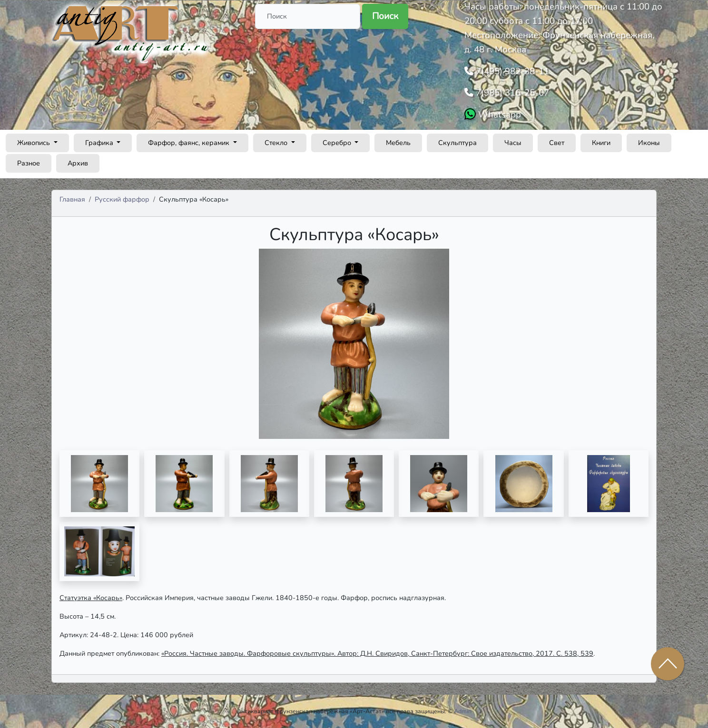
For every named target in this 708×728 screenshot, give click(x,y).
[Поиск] (308, 16)
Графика (100, 143)
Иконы (649, 143)
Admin (463, 711)
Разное (29, 163)
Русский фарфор (122, 199)
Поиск (385, 16)
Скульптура (457, 143)
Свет (557, 143)
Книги (601, 143)
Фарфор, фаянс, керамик (190, 143)
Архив (78, 163)
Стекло (277, 143)
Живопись (34, 143)
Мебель (398, 143)
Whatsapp (498, 115)
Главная (72, 199)
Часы (513, 143)
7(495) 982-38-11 (511, 71)
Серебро (338, 143)
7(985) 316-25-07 (511, 93)
